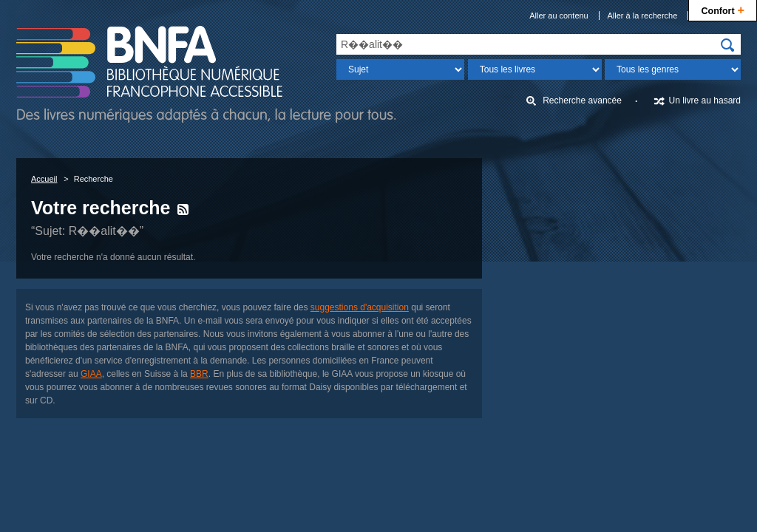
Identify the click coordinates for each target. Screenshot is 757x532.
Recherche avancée (582, 100)
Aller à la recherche (643, 16)
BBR (199, 374)
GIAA (91, 374)
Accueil (44, 179)
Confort (723, 9)
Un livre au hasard (705, 100)
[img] (727, 45)
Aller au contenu (559, 16)
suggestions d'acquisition (360, 307)
